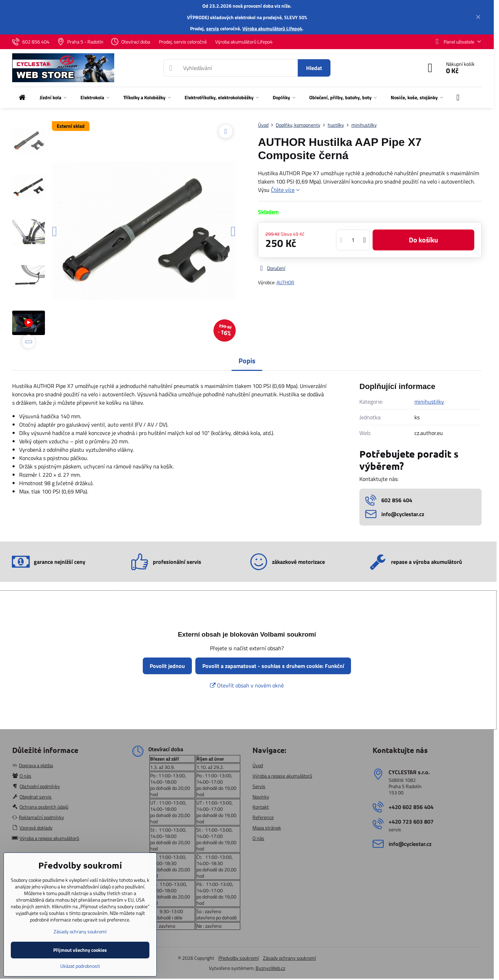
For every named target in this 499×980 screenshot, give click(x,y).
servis (213, 28)
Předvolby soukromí (239, 958)
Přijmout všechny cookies (80, 950)
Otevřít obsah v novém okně (247, 685)
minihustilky (429, 402)
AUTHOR (285, 282)
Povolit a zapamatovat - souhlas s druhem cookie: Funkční (273, 666)
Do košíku (423, 240)
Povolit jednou (167, 666)
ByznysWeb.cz (270, 968)
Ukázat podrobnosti (80, 966)
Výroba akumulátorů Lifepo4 (272, 28)
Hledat (314, 68)
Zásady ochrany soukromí (289, 958)
